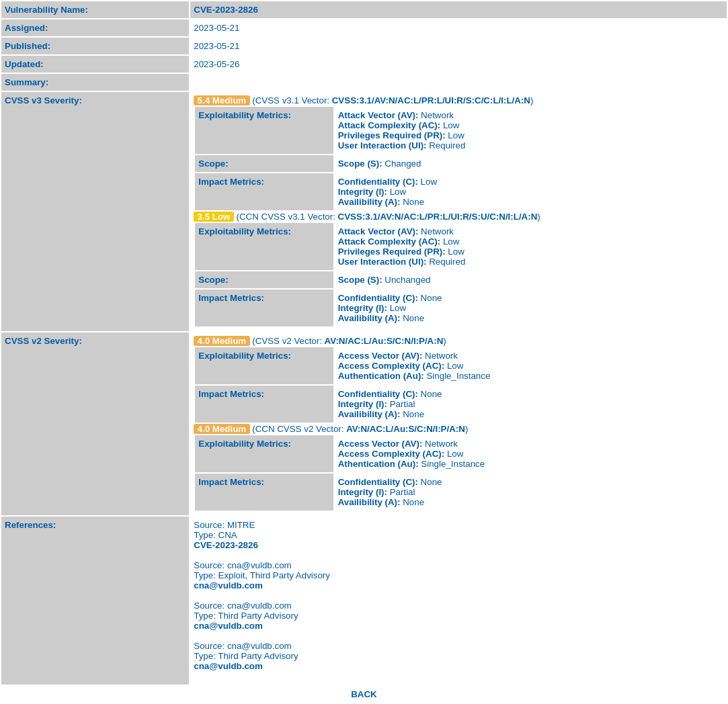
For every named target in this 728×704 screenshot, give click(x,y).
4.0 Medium (222, 341)
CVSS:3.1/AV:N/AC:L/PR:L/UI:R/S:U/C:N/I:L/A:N (438, 217)
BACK (364, 694)
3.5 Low (214, 217)
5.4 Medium (222, 100)
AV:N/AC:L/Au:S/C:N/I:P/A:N (384, 341)
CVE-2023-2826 (226, 545)
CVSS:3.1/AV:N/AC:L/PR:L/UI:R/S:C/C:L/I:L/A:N (431, 100)
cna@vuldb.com (228, 585)
